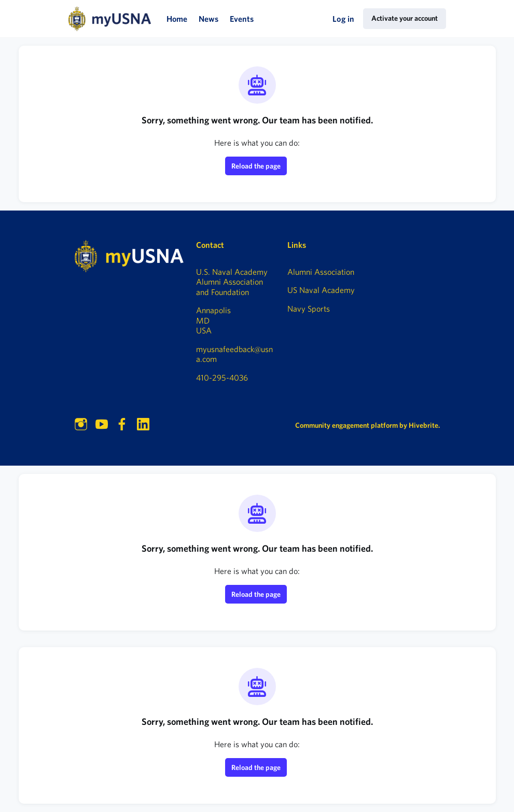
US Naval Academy (321, 290)
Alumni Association (321, 272)
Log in (343, 19)
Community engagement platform (346, 425)
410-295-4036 (222, 377)
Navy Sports (309, 309)
